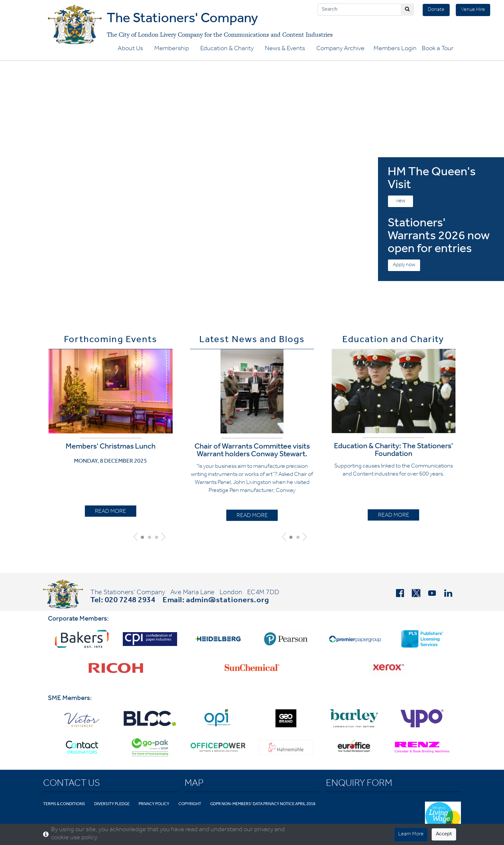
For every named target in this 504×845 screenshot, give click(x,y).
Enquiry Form (359, 784)
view (401, 201)
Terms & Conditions (64, 804)
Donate (436, 10)
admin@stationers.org (228, 601)
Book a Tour (438, 49)
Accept (444, 834)
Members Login (395, 49)
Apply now (404, 265)
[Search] (359, 10)
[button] (135, 537)
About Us (130, 49)
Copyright (190, 804)
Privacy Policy (154, 804)
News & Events (285, 49)
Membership (172, 49)
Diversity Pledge (112, 804)
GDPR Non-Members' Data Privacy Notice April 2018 (263, 804)
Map (194, 784)
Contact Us (72, 784)
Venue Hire (473, 10)
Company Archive (340, 49)
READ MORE (110, 512)
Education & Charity (227, 49)
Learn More (411, 834)
